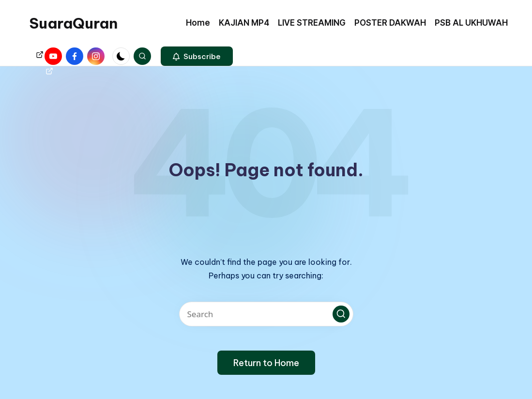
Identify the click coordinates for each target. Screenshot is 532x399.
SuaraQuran (73, 23)
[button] (197, 56)
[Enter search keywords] (266, 314)
